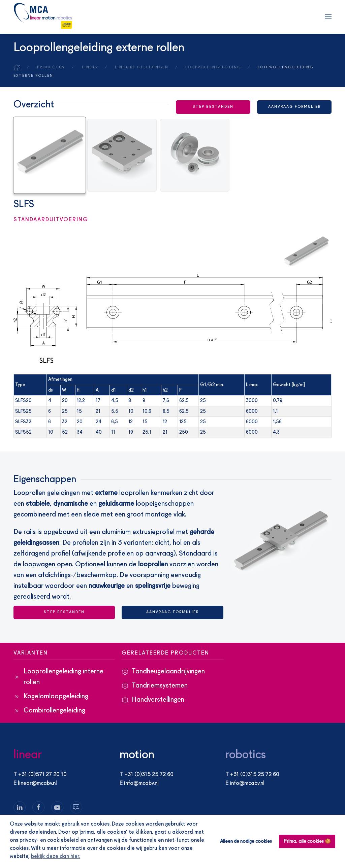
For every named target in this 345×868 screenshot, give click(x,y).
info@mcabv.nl (141, 783)
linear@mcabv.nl (37, 783)
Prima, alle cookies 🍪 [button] (307, 841)
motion (137, 755)
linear (28, 755)
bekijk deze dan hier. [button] (56, 857)
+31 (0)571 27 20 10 (42, 775)
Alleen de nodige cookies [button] (246, 841)
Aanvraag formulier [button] (294, 107)
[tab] (50, 153)
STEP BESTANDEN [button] (213, 107)
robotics (246, 755)
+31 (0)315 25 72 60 (149, 775)
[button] (328, 17)
